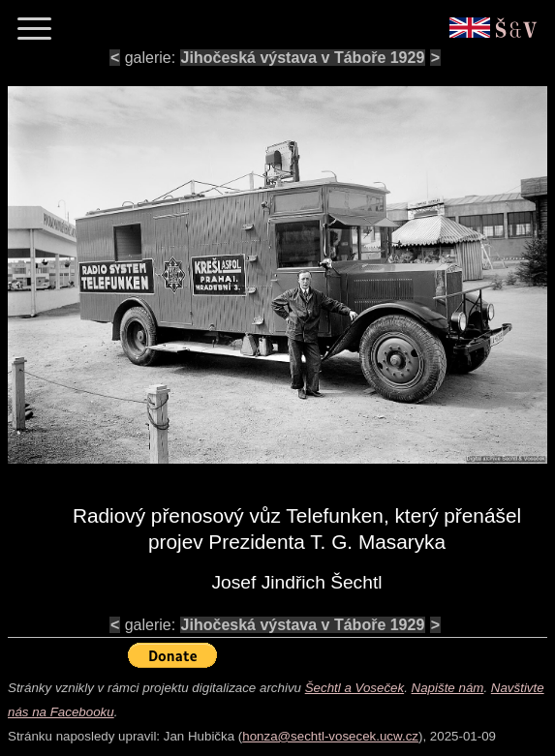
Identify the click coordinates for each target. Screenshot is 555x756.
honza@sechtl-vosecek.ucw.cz (330, 736)
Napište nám (448, 688)
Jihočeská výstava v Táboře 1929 (303, 58)
